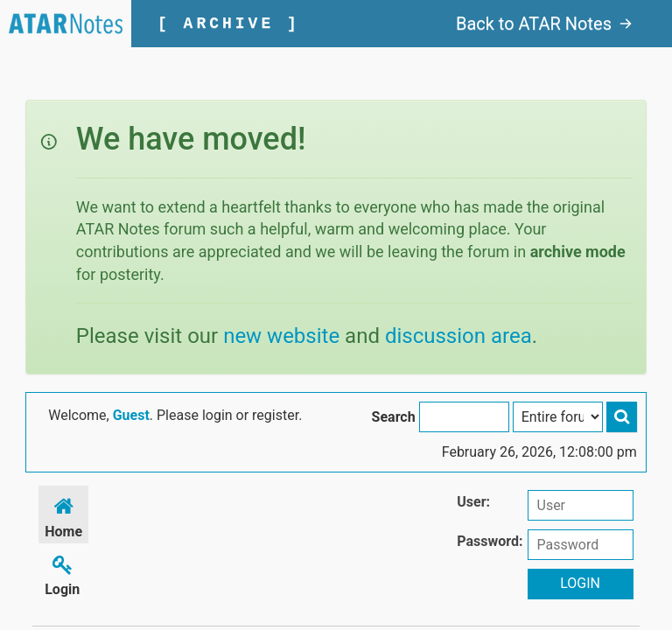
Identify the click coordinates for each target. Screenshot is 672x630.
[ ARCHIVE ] (229, 24)
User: (473, 502)
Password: (490, 541)
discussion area (458, 336)
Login (62, 573)
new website (281, 336)
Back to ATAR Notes (544, 24)
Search (394, 417)
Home (63, 515)
